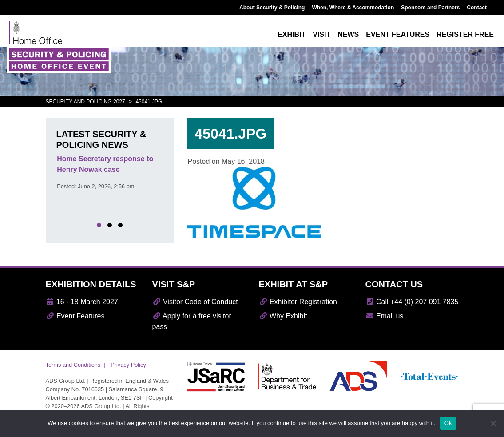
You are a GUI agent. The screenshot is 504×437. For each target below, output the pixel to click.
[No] (493, 423)
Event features (398, 34)
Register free (465, 34)
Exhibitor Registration (298, 302)
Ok (448, 423)
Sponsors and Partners (430, 8)
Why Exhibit (283, 316)
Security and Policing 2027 (85, 102)
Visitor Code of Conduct (195, 302)
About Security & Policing (272, 8)
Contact (477, 8)
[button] (99, 225)
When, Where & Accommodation (353, 8)
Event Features (75, 316)
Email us (385, 316)
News (348, 34)
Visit (321, 34)
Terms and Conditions (73, 365)
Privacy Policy (128, 365)
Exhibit (292, 34)
